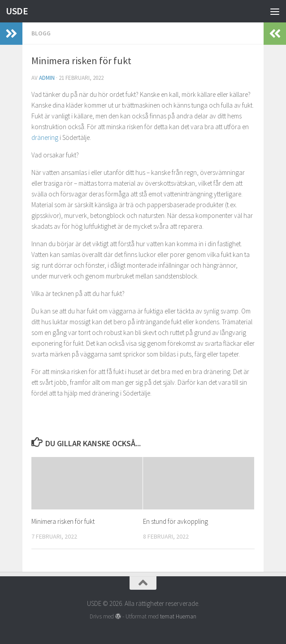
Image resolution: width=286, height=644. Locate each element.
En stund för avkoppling (175, 521)
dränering (45, 137)
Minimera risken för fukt (63, 521)
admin (47, 78)
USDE (17, 11)
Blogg (41, 33)
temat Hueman (178, 616)
